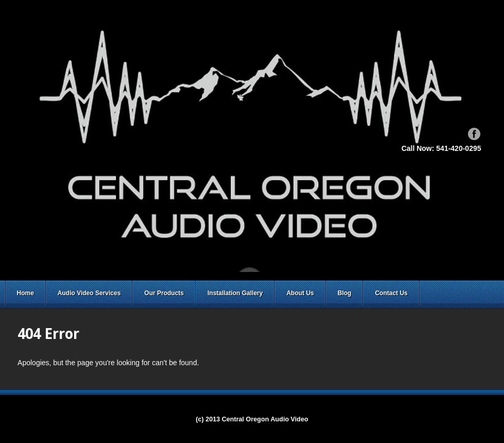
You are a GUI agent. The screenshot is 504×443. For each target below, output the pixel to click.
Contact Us (391, 293)
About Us (300, 293)
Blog (345, 293)
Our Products (164, 293)
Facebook (474, 134)
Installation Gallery (235, 293)
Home (25, 293)
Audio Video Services (89, 293)
